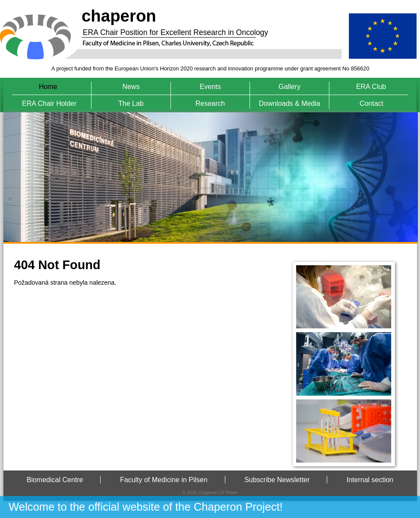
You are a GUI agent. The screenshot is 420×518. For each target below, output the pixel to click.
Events (210, 87)
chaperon (119, 16)
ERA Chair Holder (49, 103)
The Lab (131, 103)
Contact (371, 103)
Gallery (289, 87)
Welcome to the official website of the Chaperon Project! (146, 507)
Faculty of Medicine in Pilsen (164, 480)
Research (210, 103)
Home (48, 87)
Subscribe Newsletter (277, 480)
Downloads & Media (289, 103)
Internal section (370, 480)
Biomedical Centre (55, 480)
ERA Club (371, 87)
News (131, 87)
